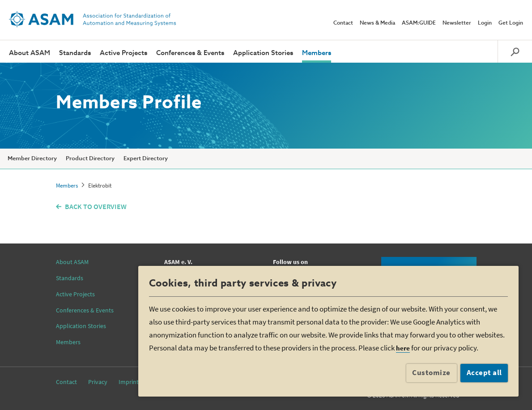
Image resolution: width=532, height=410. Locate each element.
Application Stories (263, 53)
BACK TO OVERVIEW (96, 206)
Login (485, 23)
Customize (431, 372)
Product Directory (90, 159)
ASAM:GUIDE (419, 23)
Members (317, 53)
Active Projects (123, 53)
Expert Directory (146, 159)
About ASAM (30, 53)
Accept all (484, 372)
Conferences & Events (190, 53)
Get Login (511, 23)
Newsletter (457, 23)
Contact (343, 23)
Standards (75, 53)
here (403, 348)
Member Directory (32, 159)
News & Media (377, 23)
